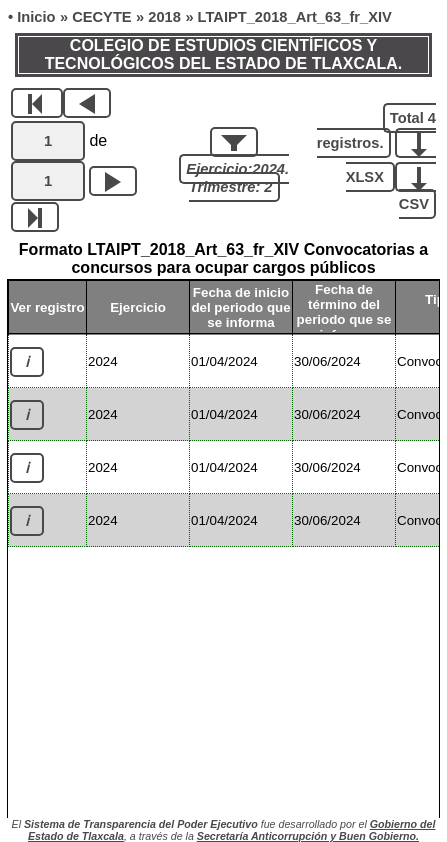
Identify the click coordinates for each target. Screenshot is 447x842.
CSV (414, 189)
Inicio (36, 17)
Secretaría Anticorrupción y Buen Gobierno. (308, 836)
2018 (164, 17)
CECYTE (101, 17)
